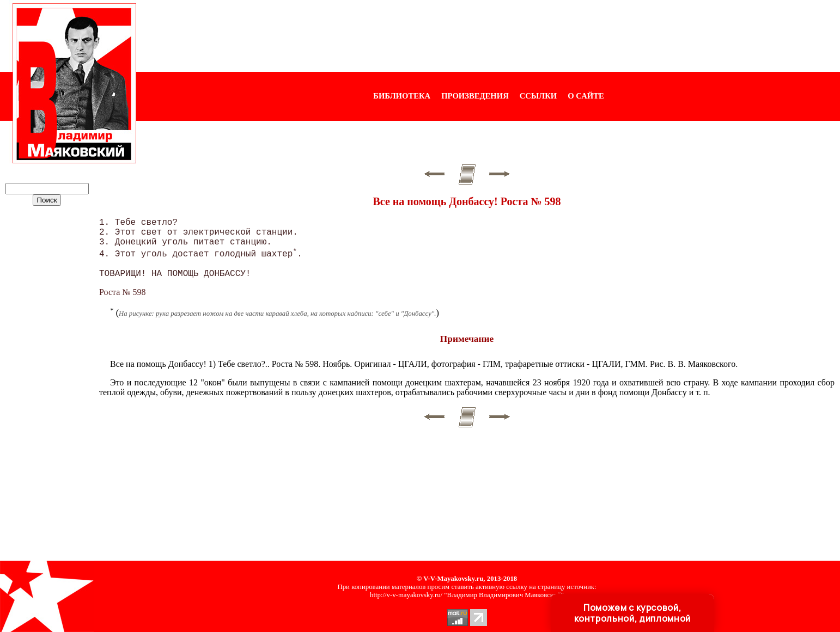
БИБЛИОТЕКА (402, 96)
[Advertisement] (488, 36)
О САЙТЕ (586, 96)
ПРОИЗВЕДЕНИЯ (475, 96)
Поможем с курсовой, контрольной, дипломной (632, 613)
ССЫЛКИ (538, 96)
